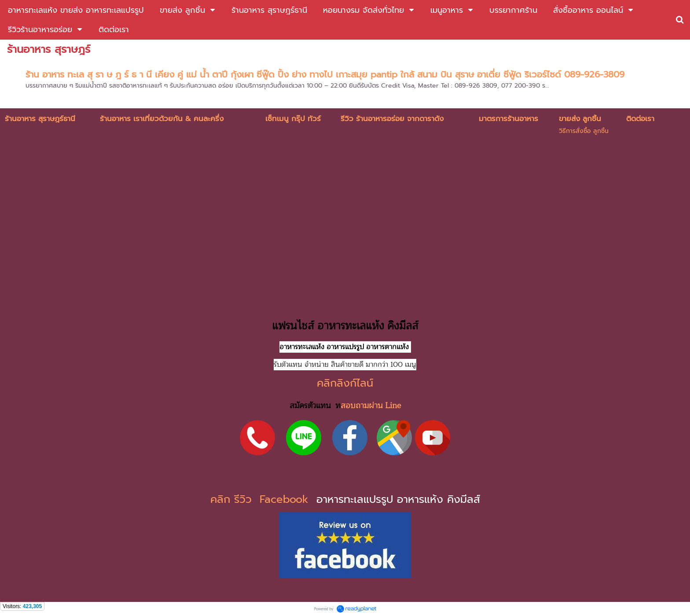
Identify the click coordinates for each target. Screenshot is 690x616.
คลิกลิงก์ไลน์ (345, 383)
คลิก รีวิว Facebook (261, 499)
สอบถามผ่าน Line (371, 406)
